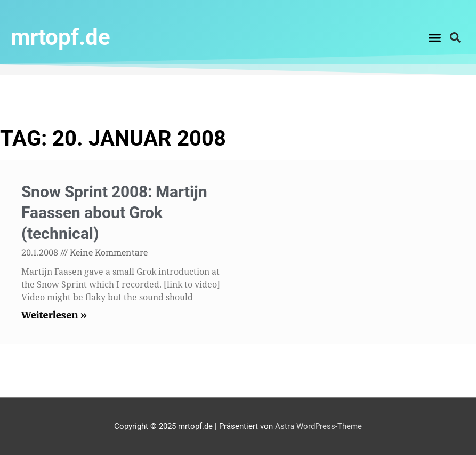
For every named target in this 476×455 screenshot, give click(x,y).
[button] (435, 37)
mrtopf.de (60, 37)
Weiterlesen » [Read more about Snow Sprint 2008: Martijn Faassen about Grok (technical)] (54, 315)
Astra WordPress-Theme (318, 426)
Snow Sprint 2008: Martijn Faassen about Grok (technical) (114, 213)
